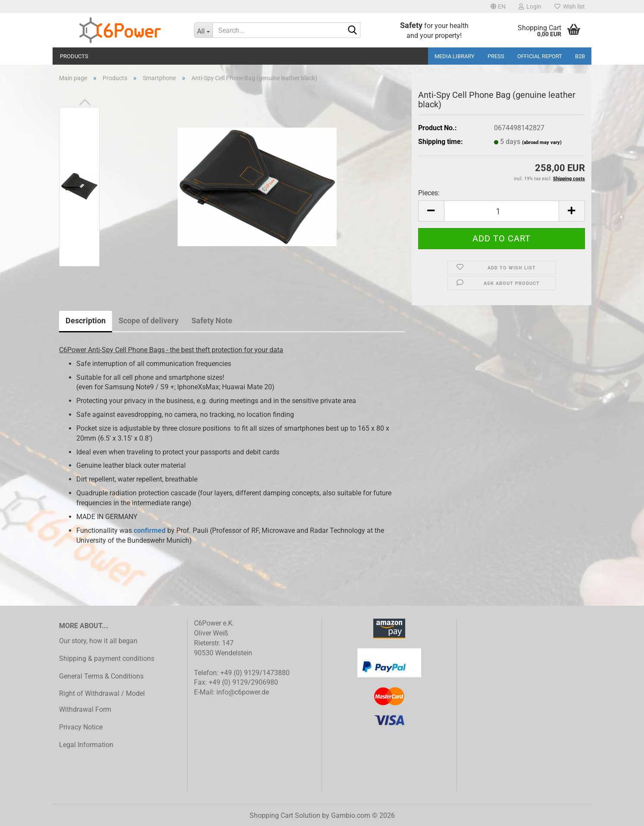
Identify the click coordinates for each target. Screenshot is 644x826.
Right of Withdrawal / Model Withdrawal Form (102, 701)
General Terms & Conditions (101, 676)
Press (496, 56)
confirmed (150, 530)
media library (455, 56)
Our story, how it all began (98, 641)
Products (74, 56)
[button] (498, 6)
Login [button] (530, 6)
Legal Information (86, 745)
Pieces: (429, 193)
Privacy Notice (81, 727)
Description (86, 321)
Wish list (570, 6)
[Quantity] (502, 211)
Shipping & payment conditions (107, 659)
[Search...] (203, 30)
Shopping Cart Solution (285, 815)
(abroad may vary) (542, 142)
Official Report (540, 56)
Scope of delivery (148, 321)
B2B (580, 56)
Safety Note (212, 321)
